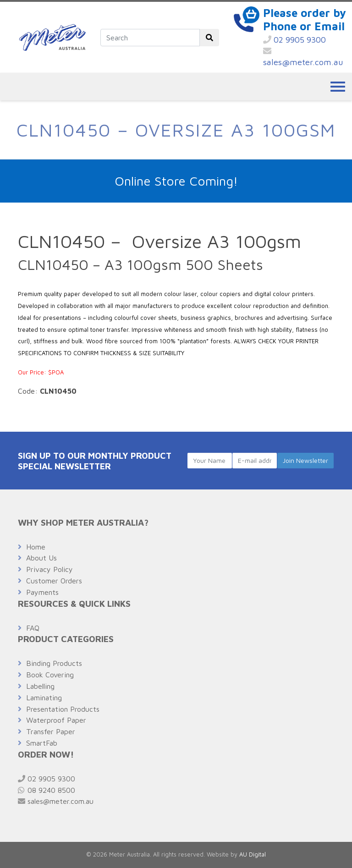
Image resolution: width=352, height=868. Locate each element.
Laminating (44, 698)
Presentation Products (63, 709)
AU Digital (253, 854)
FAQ (33, 628)
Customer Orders (54, 581)
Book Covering (50, 675)
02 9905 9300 (294, 40)
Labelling (40, 686)
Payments (42, 592)
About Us (41, 558)
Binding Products (54, 663)
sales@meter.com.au (303, 57)
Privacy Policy (49, 569)
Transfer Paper (51, 731)
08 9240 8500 (47, 790)
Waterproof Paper (56, 720)
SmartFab (42, 743)
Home (36, 547)
